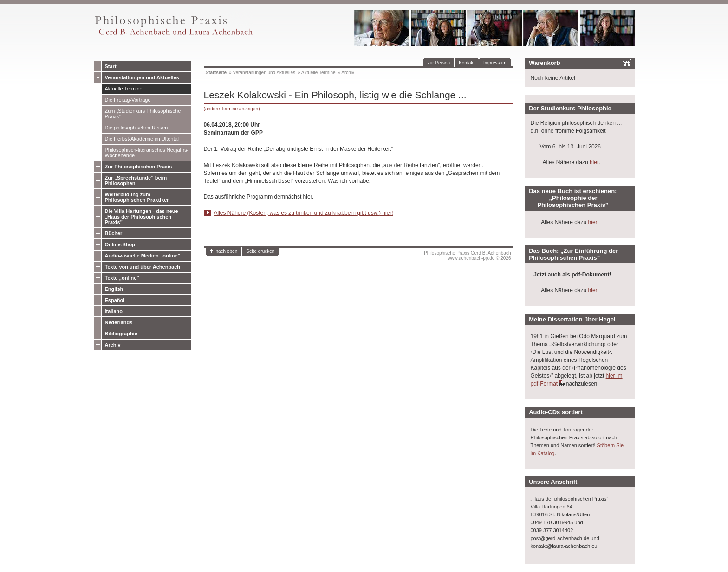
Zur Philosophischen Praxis (139, 167)
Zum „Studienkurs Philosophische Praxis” (143, 114)
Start (111, 66)
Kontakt (467, 63)
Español (115, 300)
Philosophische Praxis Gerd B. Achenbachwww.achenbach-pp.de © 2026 (467, 256)
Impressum (495, 63)
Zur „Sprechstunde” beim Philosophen (136, 180)
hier (594, 162)
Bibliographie (121, 334)
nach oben (227, 251)
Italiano (114, 311)
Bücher (114, 233)
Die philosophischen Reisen (136, 128)
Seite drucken (260, 251)
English (114, 289)
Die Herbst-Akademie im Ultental (142, 139)
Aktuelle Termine (124, 89)
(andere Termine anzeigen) (232, 109)
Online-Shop (120, 244)
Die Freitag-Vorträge (128, 100)
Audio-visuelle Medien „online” (143, 256)
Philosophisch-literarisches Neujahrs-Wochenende (147, 153)
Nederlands (119, 322)
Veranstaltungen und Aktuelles (142, 77)
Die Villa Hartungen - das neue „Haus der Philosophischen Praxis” (142, 217)
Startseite (216, 73)
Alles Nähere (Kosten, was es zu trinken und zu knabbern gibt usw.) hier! (304, 213)
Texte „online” (122, 278)
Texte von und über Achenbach (143, 267)
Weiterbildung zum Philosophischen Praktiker (137, 197)
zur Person (439, 63)
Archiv (113, 345)
